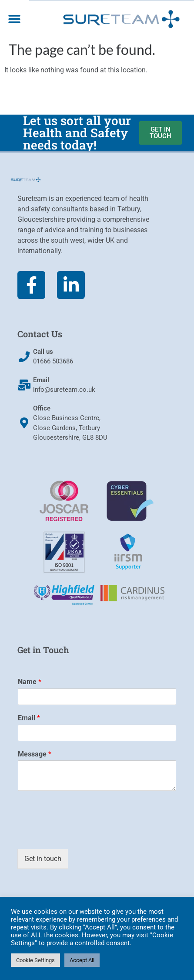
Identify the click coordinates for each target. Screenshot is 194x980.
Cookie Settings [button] (35, 960)
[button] (14, 19)
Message (35, 754)
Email (29, 718)
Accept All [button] (82, 960)
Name (30, 682)
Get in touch (43, 859)
